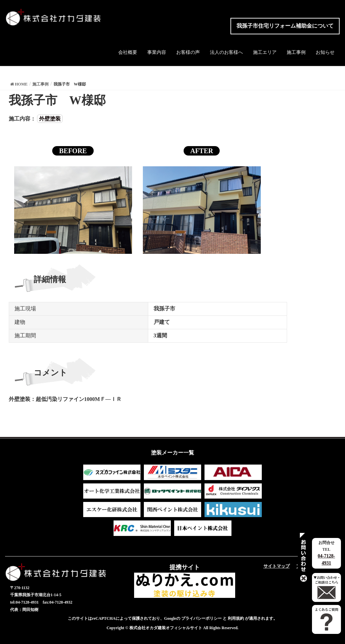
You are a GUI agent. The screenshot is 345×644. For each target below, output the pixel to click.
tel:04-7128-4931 (24, 602)
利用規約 (236, 618)
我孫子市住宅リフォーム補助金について (285, 26)
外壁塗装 (50, 119)
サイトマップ (277, 566)
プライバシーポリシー (201, 618)
